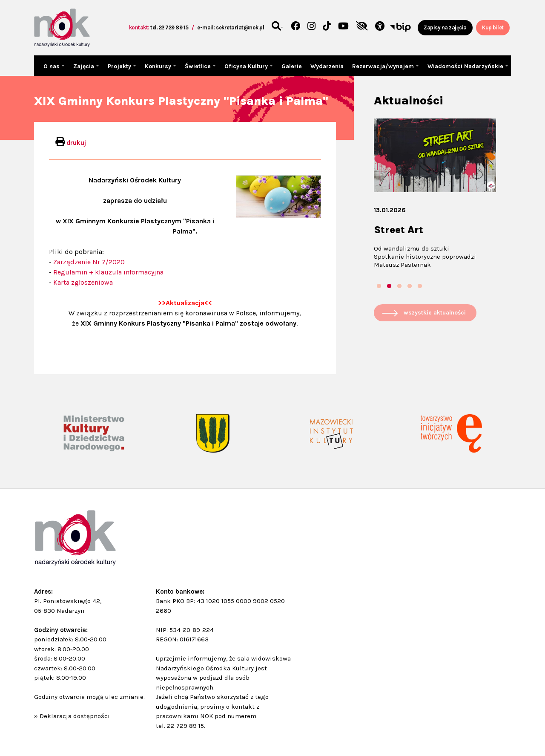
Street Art (399, 230)
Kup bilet (493, 27)
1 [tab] (379, 286)
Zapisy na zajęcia (445, 27)
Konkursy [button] (159, 66)
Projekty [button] (120, 66)
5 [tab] (420, 286)
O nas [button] (52, 66)
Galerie (292, 66)
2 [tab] (389, 286)
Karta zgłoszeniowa (83, 282)
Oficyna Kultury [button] (247, 66)
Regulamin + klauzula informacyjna (108, 272)
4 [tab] (410, 286)
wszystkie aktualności (435, 313)
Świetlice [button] (199, 66)
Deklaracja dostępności (75, 716)
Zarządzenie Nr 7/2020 (89, 262)
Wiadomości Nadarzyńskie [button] (466, 66)
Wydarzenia (327, 66)
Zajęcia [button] (85, 66)
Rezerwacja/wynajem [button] (384, 66)
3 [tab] (399, 286)
